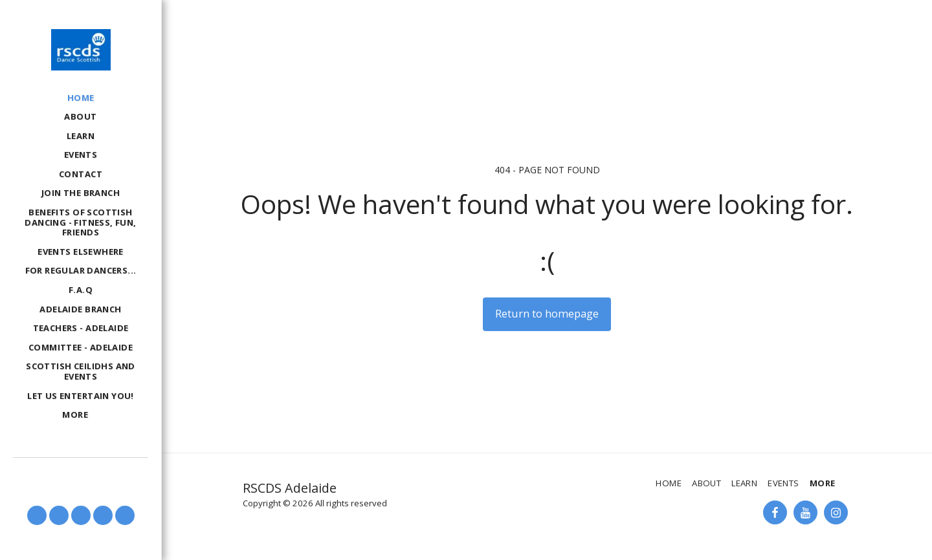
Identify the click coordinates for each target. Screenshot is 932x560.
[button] (37, 515)
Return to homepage (547, 313)
